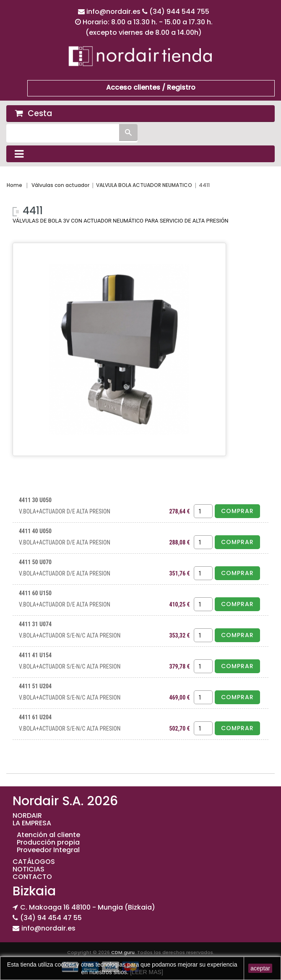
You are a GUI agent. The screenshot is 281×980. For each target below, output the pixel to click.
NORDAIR (27, 815)
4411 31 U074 (35, 624)
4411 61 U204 (35, 717)
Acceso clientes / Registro (151, 87)
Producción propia (48, 842)
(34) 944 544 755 (179, 12)
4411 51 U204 (35, 686)
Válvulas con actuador (60, 185)
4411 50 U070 (35, 562)
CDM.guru (123, 952)
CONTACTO (32, 877)
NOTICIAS (29, 869)
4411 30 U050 (35, 500)
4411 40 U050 (35, 531)
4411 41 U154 (35, 655)
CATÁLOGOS (34, 862)
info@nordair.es (114, 12)
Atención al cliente (48, 835)
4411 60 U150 (35, 593)
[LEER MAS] (146, 972)
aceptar (260, 968)
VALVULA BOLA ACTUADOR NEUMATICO (144, 185)
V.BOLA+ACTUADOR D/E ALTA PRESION (65, 511)
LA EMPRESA (32, 823)
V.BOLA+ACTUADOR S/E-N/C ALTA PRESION (70, 635)
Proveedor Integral (48, 850)
